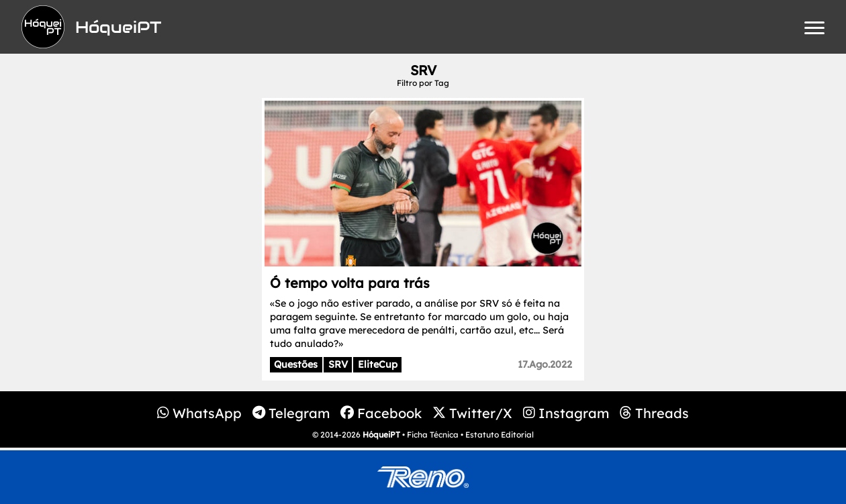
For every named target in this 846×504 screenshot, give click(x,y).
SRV (338, 364)
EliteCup (378, 364)
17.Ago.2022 (545, 364)
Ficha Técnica (433, 435)
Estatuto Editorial (500, 435)
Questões (296, 364)
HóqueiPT (381, 435)
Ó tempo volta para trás (350, 283)
